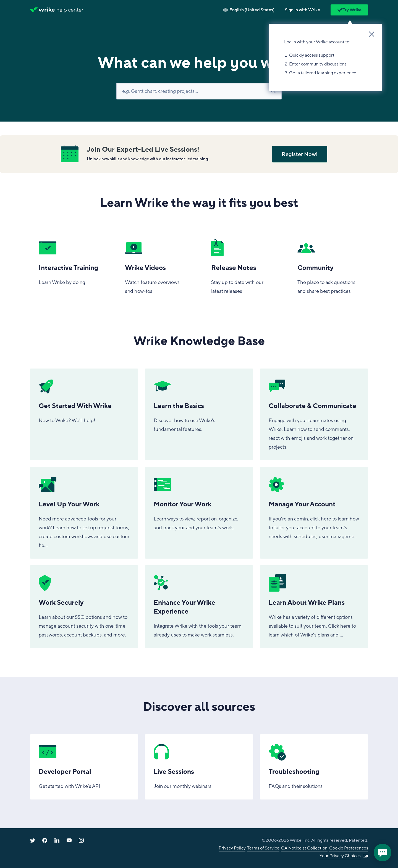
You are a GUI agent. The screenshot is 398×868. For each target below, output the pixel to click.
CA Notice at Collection (304, 848)
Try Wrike (349, 10)
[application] (383, 853)
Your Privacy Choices (340, 856)
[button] (303, 10)
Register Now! (300, 154)
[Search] (199, 91)
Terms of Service (263, 848)
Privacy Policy (232, 848)
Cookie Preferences (349, 848)
